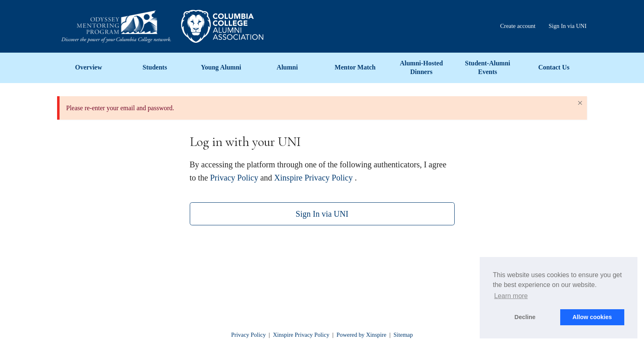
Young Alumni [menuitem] (221, 67)
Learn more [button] (511, 296)
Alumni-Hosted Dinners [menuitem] (421, 67)
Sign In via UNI (322, 214)
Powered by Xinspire (361, 335)
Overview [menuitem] (89, 67)
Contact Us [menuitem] (554, 67)
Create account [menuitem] (518, 26)
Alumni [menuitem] (287, 67)
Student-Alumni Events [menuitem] (488, 67)
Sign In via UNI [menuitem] (568, 26)
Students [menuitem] (155, 67)
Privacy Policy (234, 178)
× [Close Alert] (580, 103)
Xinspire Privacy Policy (314, 178)
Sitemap (403, 335)
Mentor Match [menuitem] (355, 67)
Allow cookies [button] (592, 317)
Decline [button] (525, 317)
